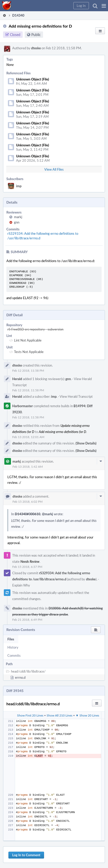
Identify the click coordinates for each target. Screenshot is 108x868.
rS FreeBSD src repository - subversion (35, 329)
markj (18, 217)
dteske (36, 48)
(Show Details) (86, 443)
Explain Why (21, 585)
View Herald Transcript (76, 396)
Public (36, 35)
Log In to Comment (26, 855)
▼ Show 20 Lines (87, 715)
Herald (17, 379)
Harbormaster (23, 406)
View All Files (54, 169)
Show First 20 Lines (30, 715)
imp (19, 186)
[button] (104, 6)
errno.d (20, 677)
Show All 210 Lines (59, 715)
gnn (17, 222)
